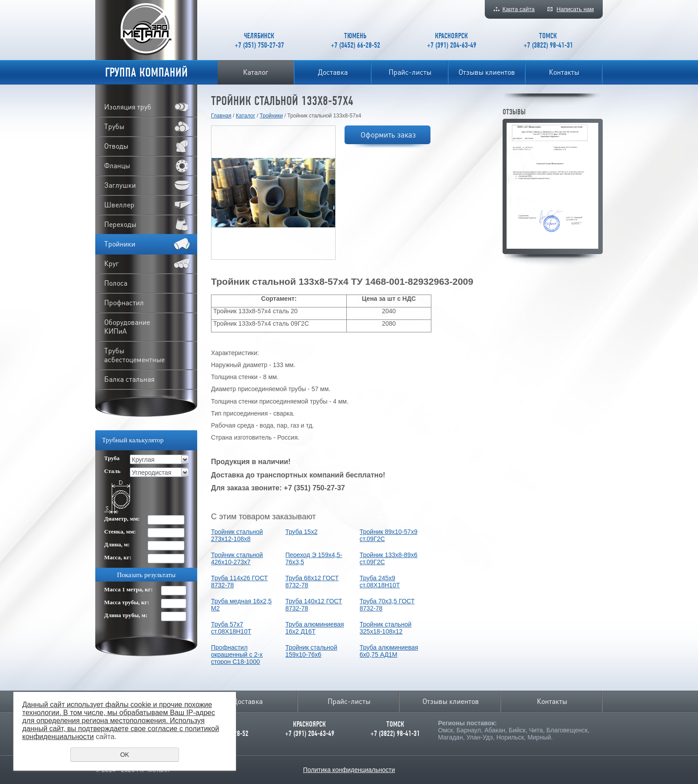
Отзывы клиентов (487, 72)
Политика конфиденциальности (349, 770)
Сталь (112, 471)
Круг (112, 263)
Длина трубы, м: (126, 615)
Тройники (271, 116)
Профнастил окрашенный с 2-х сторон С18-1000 (237, 655)
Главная (221, 116)
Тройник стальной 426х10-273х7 (237, 558)
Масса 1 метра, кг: (128, 589)
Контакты (564, 72)
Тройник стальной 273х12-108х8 (237, 535)
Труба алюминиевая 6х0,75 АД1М (389, 651)
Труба (112, 458)
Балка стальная (129, 379)
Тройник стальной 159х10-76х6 (311, 651)
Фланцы (117, 166)
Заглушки (120, 185)
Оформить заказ (388, 135)
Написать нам (575, 9)
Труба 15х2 (301, 532)
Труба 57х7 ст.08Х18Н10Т (231, 628)
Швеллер (119, 205)
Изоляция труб (128, 107)
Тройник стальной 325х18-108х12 (386, 628)
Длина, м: (117, 544)
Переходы (120, 224)
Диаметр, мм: (122, 519)
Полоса (116, 283)
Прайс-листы (410, 72)
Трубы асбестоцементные (134, 355)
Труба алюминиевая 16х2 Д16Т (315, 628)
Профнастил (124, 303)
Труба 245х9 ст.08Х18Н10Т (380, 582)
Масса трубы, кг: (127, 602)
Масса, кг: (118, 557)
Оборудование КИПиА (127, 327)
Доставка (333, 72)
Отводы (116, 146)
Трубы (114, 126)
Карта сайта (519, 9)
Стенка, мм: (120, 531)
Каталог (256, 72)
